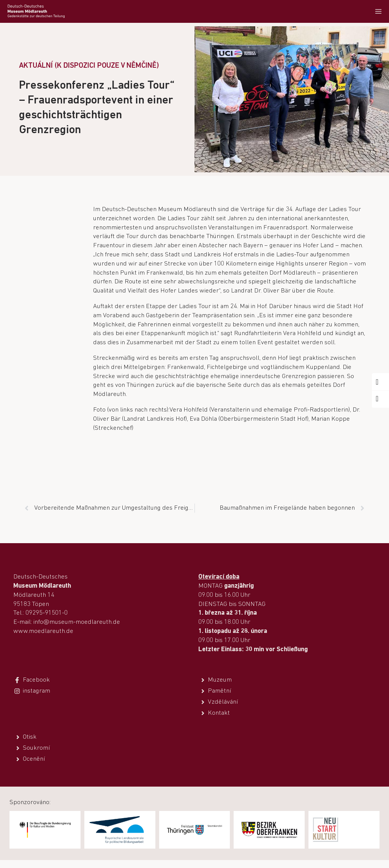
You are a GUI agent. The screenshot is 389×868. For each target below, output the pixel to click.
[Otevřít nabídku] (378, 11)
